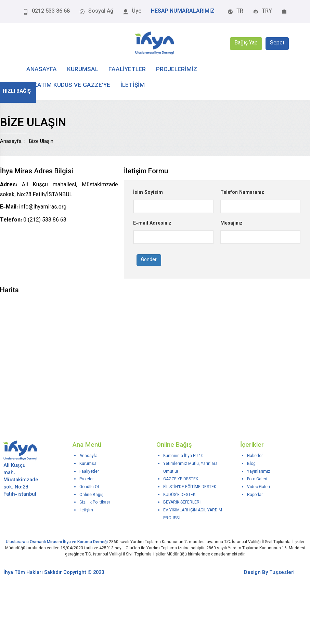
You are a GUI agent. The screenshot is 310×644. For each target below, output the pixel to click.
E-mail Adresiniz (152, 224)
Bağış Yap (246, 44)
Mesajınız (231, 224)
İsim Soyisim (148, 193)
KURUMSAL (83, 70)
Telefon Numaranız (242, 193)
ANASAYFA (42, 70)
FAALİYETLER (127, 70)
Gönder (149, 260)
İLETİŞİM (133, 85)
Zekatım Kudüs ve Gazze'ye (68, 85)
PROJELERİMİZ (177, 70)
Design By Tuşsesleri (269, 573)
